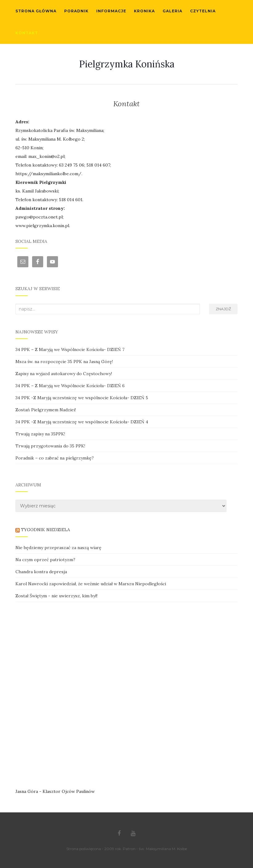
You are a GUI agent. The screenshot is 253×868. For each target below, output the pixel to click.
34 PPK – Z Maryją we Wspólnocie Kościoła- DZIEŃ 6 (70, 386)
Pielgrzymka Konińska (127, 64)
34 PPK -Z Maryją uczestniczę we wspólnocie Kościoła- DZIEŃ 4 (82, 422)
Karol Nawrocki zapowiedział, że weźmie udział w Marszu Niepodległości (91, 584)
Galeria (172, 11)
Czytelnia (203, 11)
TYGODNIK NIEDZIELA (46, 530)
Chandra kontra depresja (41, 572)
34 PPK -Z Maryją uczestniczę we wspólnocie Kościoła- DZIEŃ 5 (82, 398)
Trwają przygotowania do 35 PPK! (50, 446)
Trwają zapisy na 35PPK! (40, 434)
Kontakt (27, 33)
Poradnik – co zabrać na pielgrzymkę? (55, 458)
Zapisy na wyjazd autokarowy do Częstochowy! (64, 374)
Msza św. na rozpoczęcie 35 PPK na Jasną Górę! (64, 362)
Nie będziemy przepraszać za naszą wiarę (58, 548)
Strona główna (36, 11)
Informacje (111, 11)
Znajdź (223, 309)
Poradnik (76, 11)
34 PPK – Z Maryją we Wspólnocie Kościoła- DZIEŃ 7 (70, 349)
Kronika (144, 11)
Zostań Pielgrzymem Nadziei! (46, 410)
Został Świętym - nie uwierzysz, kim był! (56, 596)
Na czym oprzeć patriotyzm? (45, 560)
